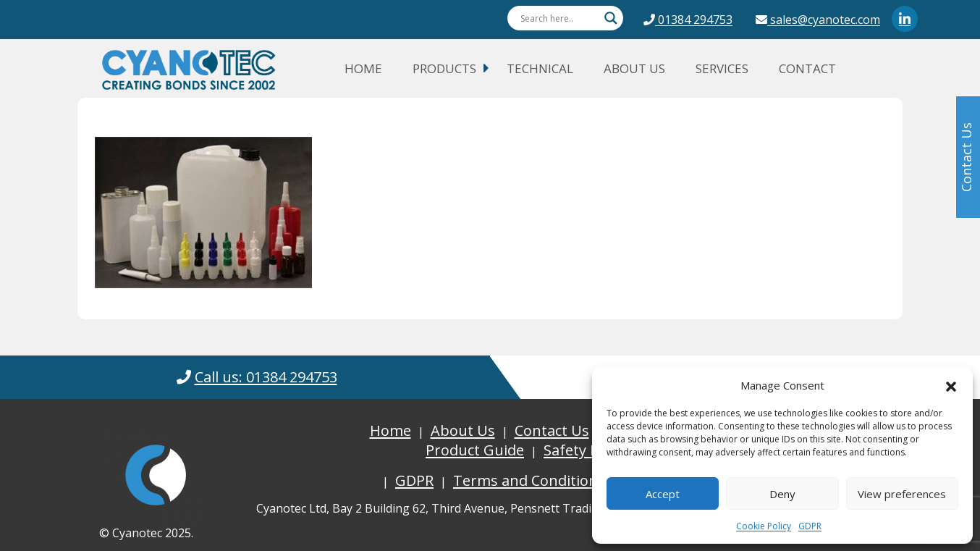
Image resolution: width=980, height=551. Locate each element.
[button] (951, 385)
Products (444, 68)
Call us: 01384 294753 (266, 377)
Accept (663, 494)
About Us (634, 68)
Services (722, 68)
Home (363, 68)
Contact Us (552, 430)
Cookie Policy (764, 526)
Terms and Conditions (529, 480)
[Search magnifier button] (611, 18)
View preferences (902, 494)
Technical (540, 68)
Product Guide (475, 450)
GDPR (810, 526)
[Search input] (559, 18)
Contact (807, 68)
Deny (782, 494)
